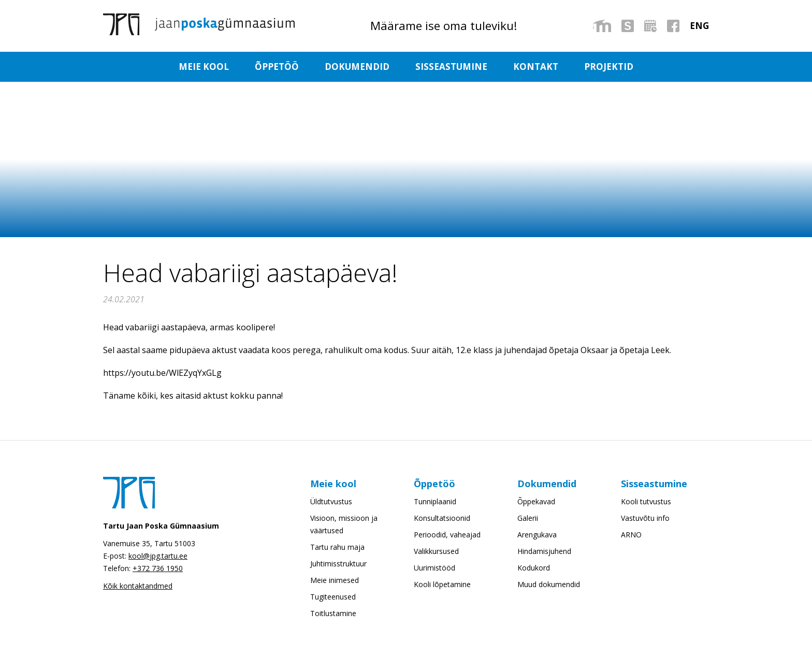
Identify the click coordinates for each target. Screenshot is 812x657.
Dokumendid (357, 67)
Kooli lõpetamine (442, 585)
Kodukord (534, 569)
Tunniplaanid (435, 502)
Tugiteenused (333, 598)
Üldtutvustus (331, 502)
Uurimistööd (434, 569)
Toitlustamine (333, 614)
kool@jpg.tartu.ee (158, 557)
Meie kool (201, 67)
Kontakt (537, 67)
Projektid (611, 67)
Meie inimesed (335, 581)
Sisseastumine (452, 67)
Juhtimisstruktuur (338, 565)
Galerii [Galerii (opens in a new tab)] (528, 519)
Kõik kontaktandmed (138, 587)
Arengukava (537, 536)
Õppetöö (275, 67)
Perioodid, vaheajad (447, 536)
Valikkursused (436, 552)
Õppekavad (536, 502)
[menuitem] (699, 26)
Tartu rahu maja (337, 548)
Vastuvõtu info (645, 519)
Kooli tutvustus (646, 502)
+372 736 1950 (158, 569)
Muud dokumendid (549, 585)
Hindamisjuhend (544, 552)
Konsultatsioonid (442, 519)
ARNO (631, 536)
